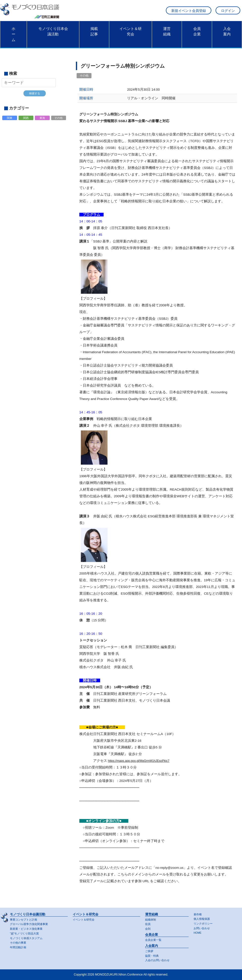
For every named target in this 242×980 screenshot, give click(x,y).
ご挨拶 (150, 951)
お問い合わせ (202, 928)
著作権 (198, 914)
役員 (148, 924)
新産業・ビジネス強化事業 (28, 928)
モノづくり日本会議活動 (53, 34)
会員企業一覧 (154, 940)
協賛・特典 (153, 955)
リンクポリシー (204, 923)
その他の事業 (19, 943)
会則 (148, 928)
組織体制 (151, 919)
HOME (198, 933)
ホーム (13, 37)
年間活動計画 (19, 947)
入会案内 (227, 34)
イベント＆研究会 (131, 34)
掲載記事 (94, 34)
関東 (10, 121)
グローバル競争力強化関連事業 (31, 924)
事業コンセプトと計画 (25, 919)
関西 (26, 121)
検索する (35, 96)
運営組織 (167, 34)
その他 (59, 121)
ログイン (228, 12)
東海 (43, 121)
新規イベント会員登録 (189, 12)
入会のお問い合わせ (158, 960)
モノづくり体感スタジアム (28, 938)
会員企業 (197, 34)
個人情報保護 (202, 918)
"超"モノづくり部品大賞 (26, 933)
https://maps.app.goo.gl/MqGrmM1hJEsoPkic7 (142, 763)
